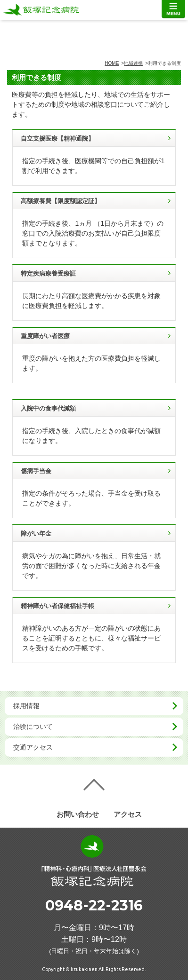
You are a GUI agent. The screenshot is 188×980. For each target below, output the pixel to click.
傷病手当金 (36, 471)
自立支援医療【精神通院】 (57, 138)
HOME (112, 63)
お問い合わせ (78, 814)
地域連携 (133, 63)
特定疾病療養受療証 (48, 273)
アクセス (128, 814)
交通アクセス (33, 747)
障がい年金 (36, 533)
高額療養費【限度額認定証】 (61, 201)
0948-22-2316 (94, 905)
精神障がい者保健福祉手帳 (57, 606)
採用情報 (26, 706)
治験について (33, 727)
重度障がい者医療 (45, 336)
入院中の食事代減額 (48, 408)
